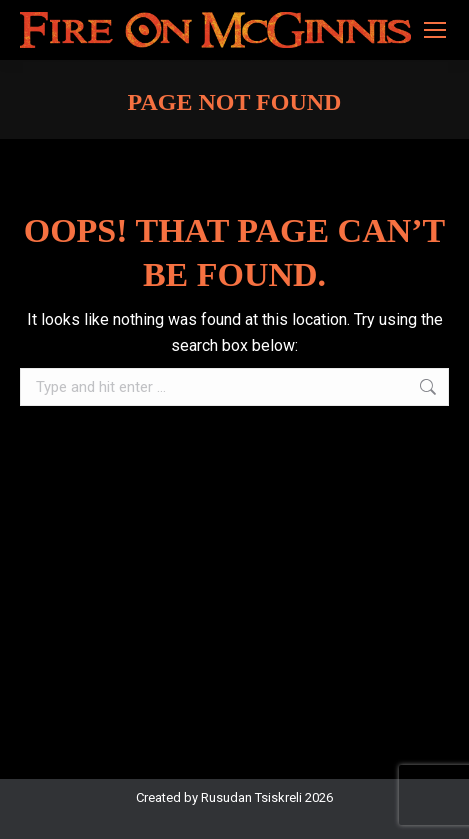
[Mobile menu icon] (435, 30)
